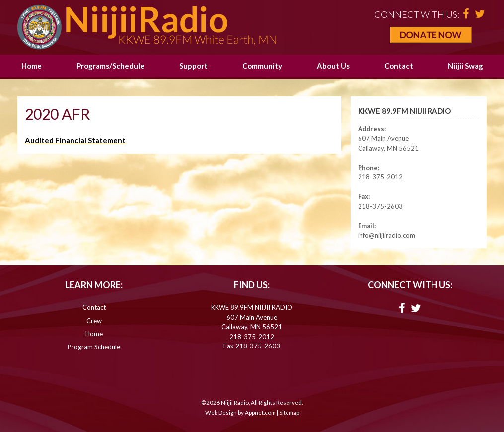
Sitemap (289, 412)
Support (193, 66)
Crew (94, 321)
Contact (399, 66)
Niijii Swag (466, 66)
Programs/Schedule (110, 66)
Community (262, 66)
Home (32, 66)
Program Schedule (94, 347)
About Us (333, 66)
